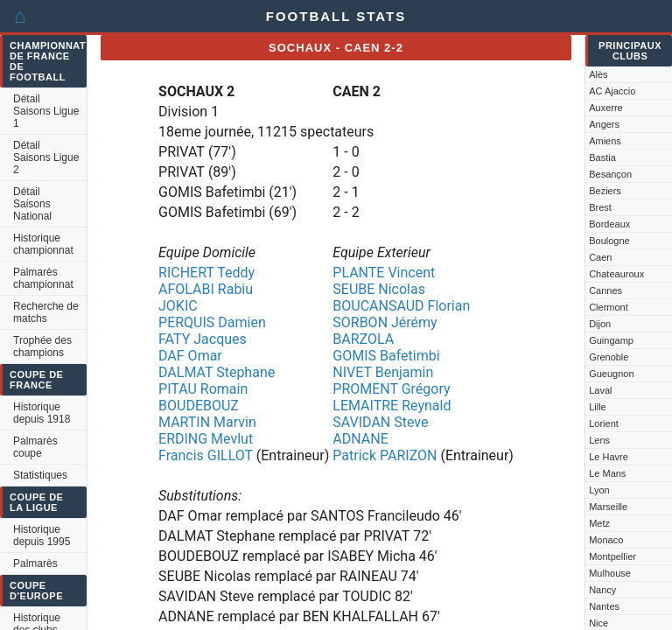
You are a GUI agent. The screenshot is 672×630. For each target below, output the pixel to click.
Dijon (600, 324)
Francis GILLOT (206, 455)
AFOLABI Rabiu (206, 289)
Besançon (610, 174)
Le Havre (609, 457)
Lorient (604, 423)
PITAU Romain (203, 389)
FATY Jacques (203, 339)
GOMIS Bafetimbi (386, 356)
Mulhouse (610, 573)
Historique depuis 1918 (42, 413)
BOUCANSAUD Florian (401, 306)
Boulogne (609, 241)
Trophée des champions (42, 346)
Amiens (605, 141)
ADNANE (360, 439)
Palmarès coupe (35, 447)
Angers (604, 124)
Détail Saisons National (32, 204)
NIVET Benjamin (383, 372)
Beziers (605, 191)
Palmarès (35, 563)
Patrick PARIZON (385, 455)
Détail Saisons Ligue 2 (46, 157)
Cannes (605, 290)
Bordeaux (609, 224)
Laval (600, 390)
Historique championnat (43, 244)
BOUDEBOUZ (199, 406)
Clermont (609, 307)
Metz (599, 523)
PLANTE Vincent (384, 273)
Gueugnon (611, 374)
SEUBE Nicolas (379, 289)
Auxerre (606, 108)
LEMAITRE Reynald (392, 406)
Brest (600, 207)
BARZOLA (363, 339)
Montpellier (612, 556)
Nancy (602, 590)
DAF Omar (190, 356)
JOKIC (178, 306)
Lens (599, 440)
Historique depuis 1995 (42, 535)
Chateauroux (616, 274)
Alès (598, 74)
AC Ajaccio (612, 91)
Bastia (602, 157)
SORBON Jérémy (385, 322)
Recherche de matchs (46, 312)
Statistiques (40, 475)
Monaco (606, 540)
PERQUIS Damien (212, 322)
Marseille (608, 507)
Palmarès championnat (43, 278)
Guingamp (611, 340)
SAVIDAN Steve (380, 422)
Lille (598, 407)
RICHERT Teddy (206, 273)
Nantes (604, 606)
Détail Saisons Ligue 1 (46, 111)
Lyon (599, 490)
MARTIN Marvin (207, 422)
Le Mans (607, 473)
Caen (600, 257)
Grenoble (609, 357)
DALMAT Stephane (217, 372)
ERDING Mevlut (206, 439)
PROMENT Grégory (391, 389)
